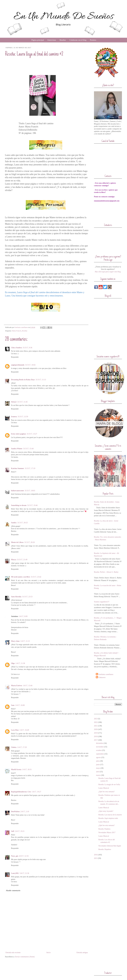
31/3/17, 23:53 (27, 597)
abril (98, 772)
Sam (13, 705)
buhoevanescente (17, 491)
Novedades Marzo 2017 (107, 832)
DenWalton (15, 812)
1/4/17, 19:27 (36, 792)
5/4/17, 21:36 (24, 873)
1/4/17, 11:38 (20, 663)
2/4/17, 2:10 (25, 812)
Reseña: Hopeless (105, 849)
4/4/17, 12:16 (24, 856)
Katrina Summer (18, 468)
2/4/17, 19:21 (20, 831)
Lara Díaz (15, 730)
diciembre (100, 743)
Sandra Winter (17, 449)
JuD (13, 831)
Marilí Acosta (16, 770)
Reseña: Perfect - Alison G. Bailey (106, 572)
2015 (96, 858)
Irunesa (14, 417)
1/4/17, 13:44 (28, 686)
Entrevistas (52, 40)
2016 (96, 855)
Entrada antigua (82, 953)
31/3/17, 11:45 (22, 402)
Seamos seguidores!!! (102, 602)
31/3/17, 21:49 (22, 560)
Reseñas (63, 40)
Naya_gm (15, 856)
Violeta (14, 747)
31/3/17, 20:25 (23, 523)
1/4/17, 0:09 (23, 616)
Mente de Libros (17, 542)
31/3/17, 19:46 (32, 505)
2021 (96, 726)
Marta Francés (17, 331)
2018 (96, 736)
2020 (96, 729)
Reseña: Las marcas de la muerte (110, 815)
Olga (13, 663)
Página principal (38, 40)
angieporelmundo (18, 365)
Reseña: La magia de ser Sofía (109, 784)
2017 (96, 740)
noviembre (100, 747)
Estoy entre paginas (18, 434)
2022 (96, 722)
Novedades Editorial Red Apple (110, 846)
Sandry (14, 523)
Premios (93, 40)
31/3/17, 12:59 (23, 417)
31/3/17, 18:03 (30, 491)
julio (98, 761)
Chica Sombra (17, 348)
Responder (15, 357)
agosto (98, 757)
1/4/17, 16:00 (20, 705)
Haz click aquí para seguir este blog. (108, 272)
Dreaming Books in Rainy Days (23, 380)
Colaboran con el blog (78, 40)
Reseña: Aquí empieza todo (108, 818)
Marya (14, 560)
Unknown (102, 677)
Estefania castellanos (106, 674)
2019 (96, 733)
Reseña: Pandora (104, 829)
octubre (99, 750)
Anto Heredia (16, 597)
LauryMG (15, 873)
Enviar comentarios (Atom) (25, 957)
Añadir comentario (13, 891)
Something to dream (19, 505)
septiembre (100, 754)
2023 (96, 719)
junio (98, 765)
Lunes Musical (104, 788)
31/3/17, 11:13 (41, 380)
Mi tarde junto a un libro (21, 577)
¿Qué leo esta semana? (106, 792)
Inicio (49, 953)
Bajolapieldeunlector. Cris (21, 792)
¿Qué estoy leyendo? (106, 811)
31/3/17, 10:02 (30, 365)
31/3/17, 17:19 (30, 468)
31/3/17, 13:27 (32, 434)
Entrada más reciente (13, 953)
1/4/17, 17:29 (22, 747)
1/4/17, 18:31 (27, 770)
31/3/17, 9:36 (27, 348)
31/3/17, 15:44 (28, 449)
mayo (98, 768)
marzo (98, 775)
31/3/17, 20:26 (30, 542)
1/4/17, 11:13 (25, 641)
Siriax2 (14, 402)
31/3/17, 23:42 (36, 577)
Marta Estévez (17, 686)
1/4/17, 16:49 (24, 730)
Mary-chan (15, 641)
